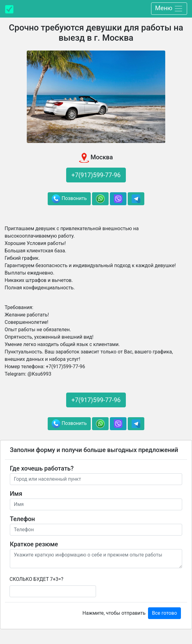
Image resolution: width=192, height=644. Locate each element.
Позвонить (69, 199)
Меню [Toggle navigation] (169, 9)
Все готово (164, 613)
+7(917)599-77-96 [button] (96, 175)
